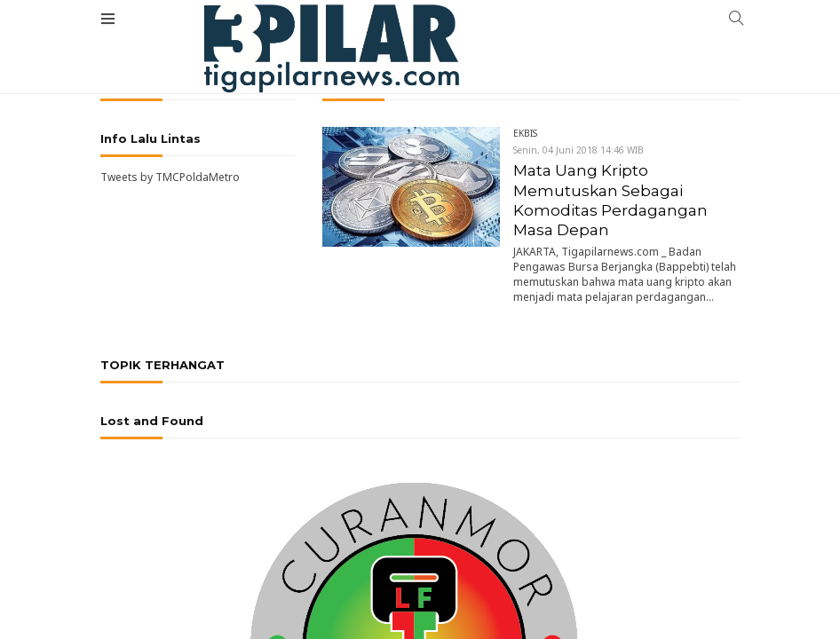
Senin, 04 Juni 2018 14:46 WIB (578, 150)
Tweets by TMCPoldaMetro (170, 177)
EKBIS (525, 133)
